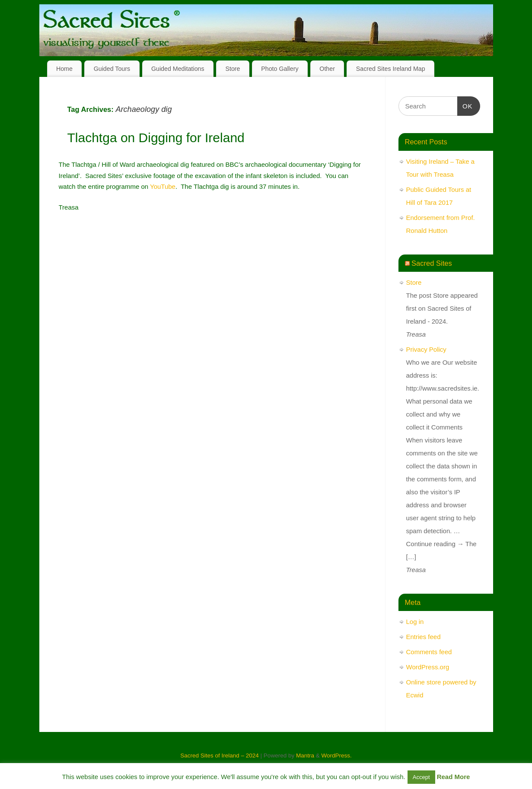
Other (327, 69)
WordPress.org (428, 667)
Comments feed (429, 652)
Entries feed (424, 637)
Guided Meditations (178, 69)
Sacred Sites (432, 263)
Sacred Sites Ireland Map (391, 69)
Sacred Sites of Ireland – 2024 (220, 756)
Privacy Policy (426, 349)
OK (465, 105)
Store (233, 69)
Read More (454, 777)
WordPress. (336, 756)
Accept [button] (421, 777)
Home (64, 69)
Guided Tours (112, 69)
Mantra (305, 756)
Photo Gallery (280, 69)
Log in (415, 622)
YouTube (163, 186)
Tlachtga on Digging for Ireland (156, 138)
